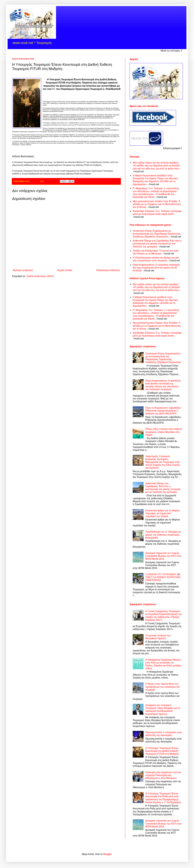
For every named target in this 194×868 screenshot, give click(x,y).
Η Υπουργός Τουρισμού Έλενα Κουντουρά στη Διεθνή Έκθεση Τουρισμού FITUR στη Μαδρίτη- (162, 751)
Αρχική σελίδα (65, 270)
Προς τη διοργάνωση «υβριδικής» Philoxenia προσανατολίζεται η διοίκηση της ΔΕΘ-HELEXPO (163, 411)
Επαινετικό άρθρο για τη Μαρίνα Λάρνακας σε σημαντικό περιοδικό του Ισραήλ (162, 513)
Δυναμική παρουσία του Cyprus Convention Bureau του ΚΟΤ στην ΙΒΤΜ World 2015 (163, 556)
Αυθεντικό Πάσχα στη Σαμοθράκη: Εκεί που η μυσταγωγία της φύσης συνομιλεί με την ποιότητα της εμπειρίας (157, 244)
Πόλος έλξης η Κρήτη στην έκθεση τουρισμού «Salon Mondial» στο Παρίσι (163, 432)
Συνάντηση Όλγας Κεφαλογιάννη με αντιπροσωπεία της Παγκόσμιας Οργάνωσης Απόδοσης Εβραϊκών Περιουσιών (157, 234)
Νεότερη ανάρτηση (23, 270)
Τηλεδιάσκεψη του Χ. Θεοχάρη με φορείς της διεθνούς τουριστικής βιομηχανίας (163, 535)
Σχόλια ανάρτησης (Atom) (40, 276)
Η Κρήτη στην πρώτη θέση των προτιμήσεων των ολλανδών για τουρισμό (162, 687)
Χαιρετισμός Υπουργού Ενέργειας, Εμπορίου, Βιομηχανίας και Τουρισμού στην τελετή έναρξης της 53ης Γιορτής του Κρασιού (163, 462)
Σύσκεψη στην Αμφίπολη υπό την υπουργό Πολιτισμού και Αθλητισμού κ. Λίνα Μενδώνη (163, 775)
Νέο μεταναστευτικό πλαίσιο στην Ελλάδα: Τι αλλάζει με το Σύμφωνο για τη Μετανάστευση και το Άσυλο (157, 204)
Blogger (107, 854)
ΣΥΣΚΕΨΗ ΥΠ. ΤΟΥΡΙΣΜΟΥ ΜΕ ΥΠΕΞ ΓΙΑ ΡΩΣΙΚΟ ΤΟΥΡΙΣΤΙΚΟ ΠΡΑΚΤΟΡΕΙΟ (163, 577)
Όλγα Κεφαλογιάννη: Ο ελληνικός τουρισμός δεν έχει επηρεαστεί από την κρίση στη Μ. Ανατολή (156, 268)
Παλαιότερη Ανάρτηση (108, 270)
